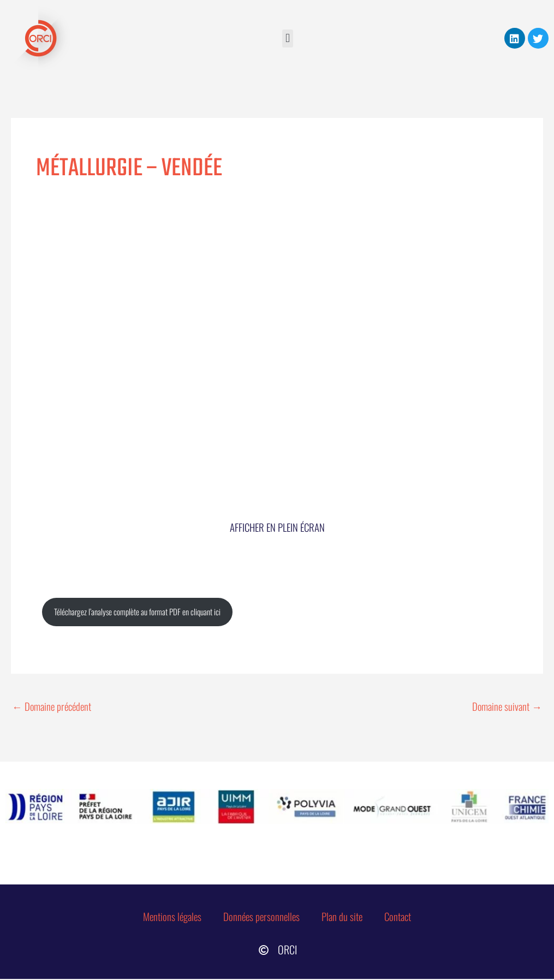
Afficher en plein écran (277, 527)
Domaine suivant (507, 706)
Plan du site (344, 917)
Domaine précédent (53, 706)
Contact (400, 917)
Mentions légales (171, 917)
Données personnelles (262, 917)
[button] (287, 38)
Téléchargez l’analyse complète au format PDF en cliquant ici (138, 613)
